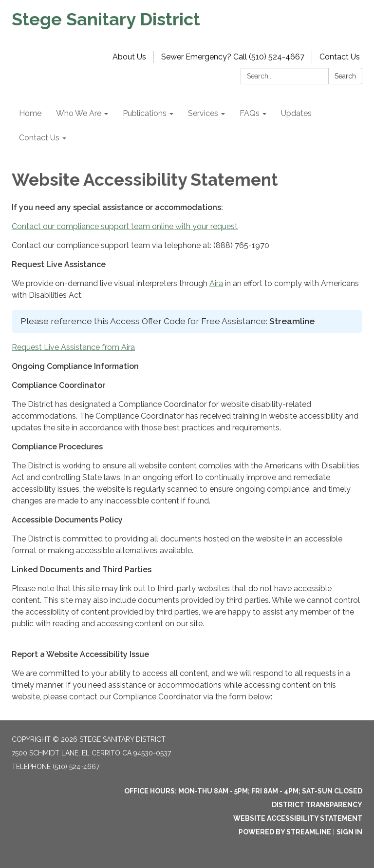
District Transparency (317, 805)
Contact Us (340, 57)
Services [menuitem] (203, 113)
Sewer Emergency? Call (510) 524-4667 (233, 57)
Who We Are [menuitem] (79, 113)
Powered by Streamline (285, 832)
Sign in (349, 832)
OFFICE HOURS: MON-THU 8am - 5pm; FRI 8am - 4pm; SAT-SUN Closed (243, 791)
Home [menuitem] (30, 113)
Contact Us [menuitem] (39, 138)
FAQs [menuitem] (250, 113)
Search (345, 76)
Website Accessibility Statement (298, 818)
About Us (129, 57)
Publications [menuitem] (145, 113)
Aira (216, 283)
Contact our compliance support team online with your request (125, 226)
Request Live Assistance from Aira (73, 347)
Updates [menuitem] (296, 113)
